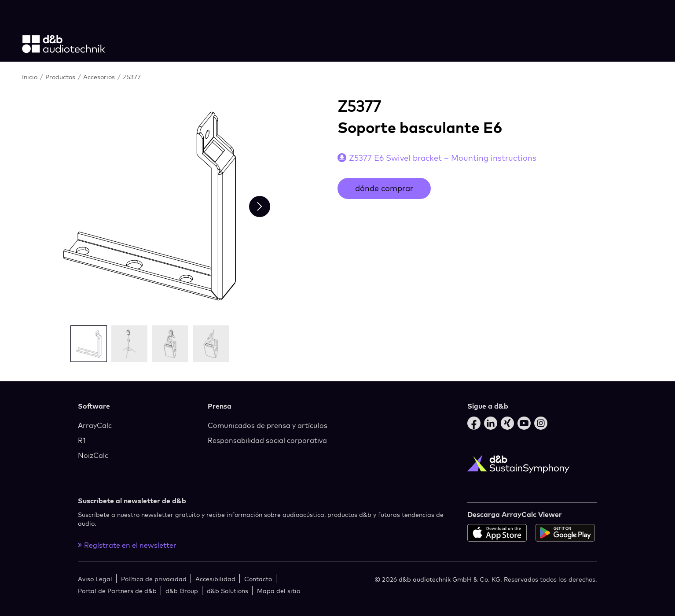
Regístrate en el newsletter (127, 545)
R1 (82, 440)
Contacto (258, 579)
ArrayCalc (95, 425)
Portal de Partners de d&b (117, 591)
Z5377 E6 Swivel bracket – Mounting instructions (443, 158)
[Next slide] (260, 207)
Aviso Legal (95, 579)
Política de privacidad (154, 579)
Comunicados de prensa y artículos (268, 425)
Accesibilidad (215, 579)
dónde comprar (384, 188)
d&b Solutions (227, 591)
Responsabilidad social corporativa (267, 440)
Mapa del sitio (279, 591)
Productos (61, 77)
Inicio (31, 77)
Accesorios (100, 77)
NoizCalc (93, 455)
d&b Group (182, 591)
